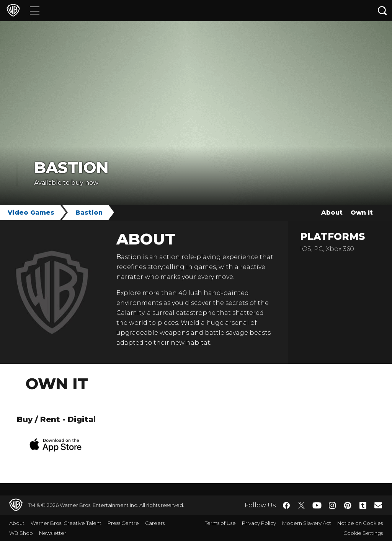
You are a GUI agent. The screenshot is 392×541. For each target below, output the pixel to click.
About (332, 213)
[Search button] (382, 11)
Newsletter (53, 533)
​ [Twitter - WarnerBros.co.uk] (302, 505)
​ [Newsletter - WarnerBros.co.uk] (378, 505)
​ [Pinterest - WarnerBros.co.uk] (348, 505)
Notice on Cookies (360, 523)
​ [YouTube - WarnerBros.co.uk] (317, 505)
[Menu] (35, 11)
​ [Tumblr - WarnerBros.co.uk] (363, 505)
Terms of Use (220, 523)
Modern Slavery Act (307, 523)
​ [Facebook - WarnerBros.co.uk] (286, 505)
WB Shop (21, 533)
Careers (155, 523)
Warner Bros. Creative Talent (66, 523)
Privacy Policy (259, 523)
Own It (362, 213)
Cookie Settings (363, 533)
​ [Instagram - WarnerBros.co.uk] (332, 505)
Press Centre (123, 523)
